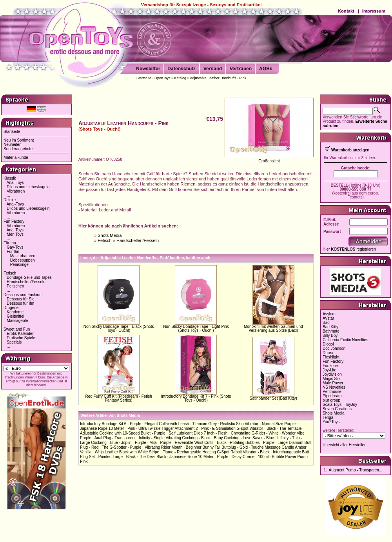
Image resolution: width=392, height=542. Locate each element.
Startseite (12, 132)
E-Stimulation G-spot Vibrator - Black (244, 428)
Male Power (333, 383)
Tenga (328, 417)
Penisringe (19, 265)
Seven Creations (337, 409)
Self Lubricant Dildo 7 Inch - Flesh (198, 433)
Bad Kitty (330, 327)
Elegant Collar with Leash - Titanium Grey (181, 424)
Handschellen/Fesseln (26, 282)
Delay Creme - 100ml (250, 457)
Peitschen (15, 286)
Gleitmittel (15, 316)
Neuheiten (13, 145)
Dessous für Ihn (20, 303)
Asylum (329, 314)
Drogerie (11, 308)
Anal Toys (15, 230)
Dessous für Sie (21, 299)
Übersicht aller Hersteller (344, 445)
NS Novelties (334, 387)
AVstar (328, 318)
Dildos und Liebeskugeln (28, 187)
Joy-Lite (329, 370)
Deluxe (10, 200)
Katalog (181, 78)
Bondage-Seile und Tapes (29, 277)
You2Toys (331, 422)
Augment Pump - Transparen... (356, 470)
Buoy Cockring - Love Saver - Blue (244, 438)
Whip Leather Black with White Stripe (127, 452)
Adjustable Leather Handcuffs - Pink (218, 78)
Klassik (10, 178)
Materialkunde (16, 157)
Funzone (330, 366)
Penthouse (332, 392)
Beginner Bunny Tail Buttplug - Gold (217, 447)
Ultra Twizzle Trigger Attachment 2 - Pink (174, 428)
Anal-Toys (15, 183)
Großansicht (269, 161)
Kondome (15, 312)
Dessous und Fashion (23, 295)
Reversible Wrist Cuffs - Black (201, 443)
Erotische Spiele (21, 338)
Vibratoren (16, 191)
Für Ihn (10, 243)
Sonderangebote (18, 149)
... (8, 196)
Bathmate (331, 331)
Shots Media (110, 235)
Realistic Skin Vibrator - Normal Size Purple (258, 424)
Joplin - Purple (134, 443)
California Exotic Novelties (345, 340)
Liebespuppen (23, 260)
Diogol (328, 344)
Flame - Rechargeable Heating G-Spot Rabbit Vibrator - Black (216, 452)
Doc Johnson (334, 348)
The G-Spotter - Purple (121, 447)
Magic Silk (332, 379)
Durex (328, 353)
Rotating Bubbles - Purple (252, 443)
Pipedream (332, 396)
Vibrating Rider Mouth (164, 447)
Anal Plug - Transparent (115, 438)
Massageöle (17, 321)
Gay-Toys (15, 247)
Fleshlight (331, 357)
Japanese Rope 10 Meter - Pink (108, 428)
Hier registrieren (349, 249)
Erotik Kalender (20, 334)
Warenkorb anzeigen (350, 150)
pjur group (331, 400)
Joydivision (332, 374)
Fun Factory (14, 221)
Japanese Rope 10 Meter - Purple (199, 457)
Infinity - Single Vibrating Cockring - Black (175, 438)
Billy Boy (330, 336)
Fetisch (10, 273)
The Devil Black (152, 457)
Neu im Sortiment (19, 140)
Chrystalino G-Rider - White (255, 433)
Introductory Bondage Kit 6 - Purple (111, 424)
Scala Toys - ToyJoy (340, 405)
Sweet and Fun (17, 329)
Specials (14, 342)
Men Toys (15, 234)
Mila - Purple (160, 443)
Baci (326, 323)
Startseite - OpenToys (153, 78)
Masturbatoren (23, 256)
